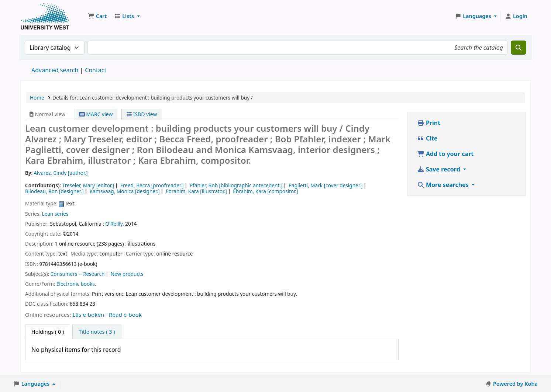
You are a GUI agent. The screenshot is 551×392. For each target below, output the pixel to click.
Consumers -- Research (78, 274)
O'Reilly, (114, 224)
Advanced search (55, 70)
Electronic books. (76, 284)
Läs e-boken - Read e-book (107, 315)
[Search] (519, 48)
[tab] (97, 332)
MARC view (96, 114)
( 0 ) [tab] (48, 332)
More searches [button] (444, 185)
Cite (427, 138)
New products (127, 274)
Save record (439, 169)
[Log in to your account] (516, 16)
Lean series (55, 214)
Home (37, 98)
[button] (97, 16)
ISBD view (142, 114)
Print (429, 123)
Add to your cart (445, 154)
